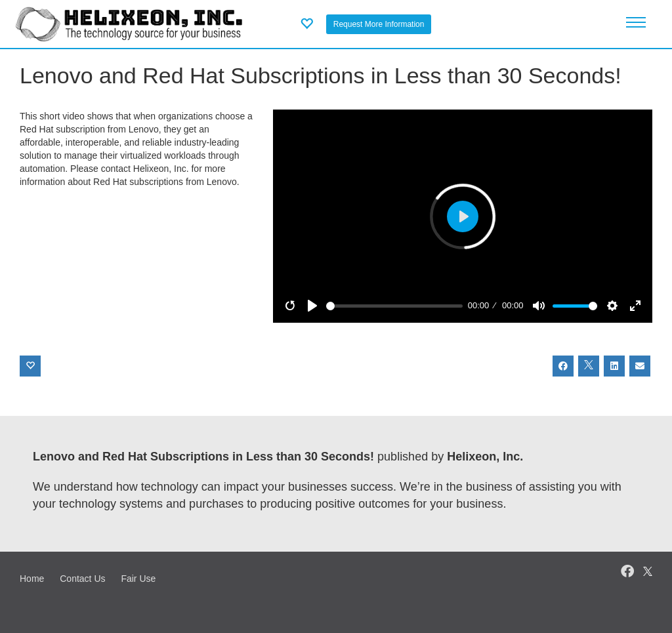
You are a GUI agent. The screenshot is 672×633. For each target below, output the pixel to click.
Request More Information (379, 24)
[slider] (394, 306)
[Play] (312, 306)
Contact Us (82, 579)
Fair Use (138, 579)
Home (32, 579)
